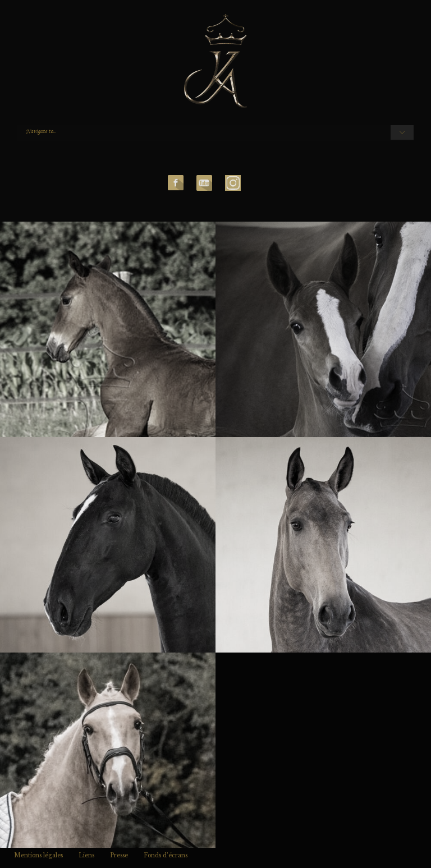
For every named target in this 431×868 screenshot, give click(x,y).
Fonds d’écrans (166, 855)
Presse (119, 855)
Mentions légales (38, 855)
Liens (86, 855)
